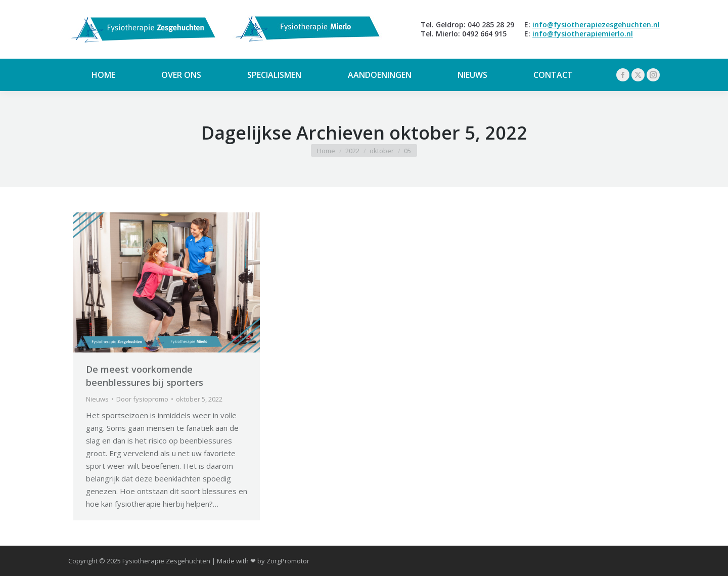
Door (142, 399)
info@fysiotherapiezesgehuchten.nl (596, 25)
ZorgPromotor (288, 561)
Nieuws (97, 399)
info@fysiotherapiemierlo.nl (583, 34)
